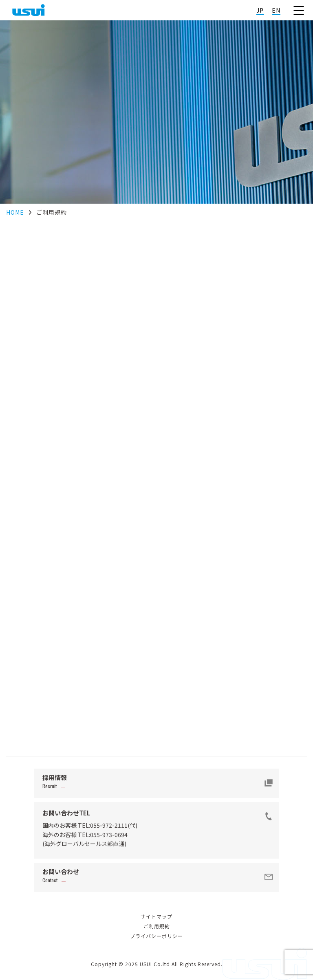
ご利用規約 (157, 926)
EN (276, 10)
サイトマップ (156, 916)
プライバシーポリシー (156, 936)
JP (260, 10)
